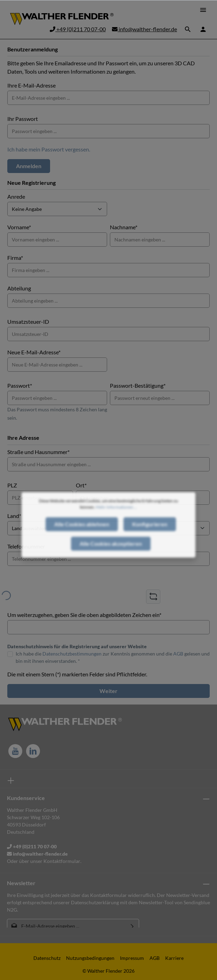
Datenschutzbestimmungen (72, 654)
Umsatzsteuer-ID (28, 322)
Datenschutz (47, 958)
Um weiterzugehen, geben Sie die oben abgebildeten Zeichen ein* (84, 615)
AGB (178, 654)
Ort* (81, 485)
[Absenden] (132, 926)
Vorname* (19, 227)
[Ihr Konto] (203, 29)
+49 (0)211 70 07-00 (78, 29)
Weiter (108, 691)
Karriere (174, 958)
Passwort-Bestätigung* (138, 385)
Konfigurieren (150, 536)
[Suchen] (188, 29)
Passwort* (20, 385)
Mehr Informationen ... (116, 518)
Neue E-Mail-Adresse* (34, 352)
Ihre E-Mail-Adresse (31, 85)
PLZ (12, 485)
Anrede (16, 196)
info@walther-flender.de (144, 29)
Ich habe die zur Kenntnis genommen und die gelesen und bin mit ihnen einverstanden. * (113, 657)
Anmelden (29, 166)
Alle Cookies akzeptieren (111, 555)
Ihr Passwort (23, 119)
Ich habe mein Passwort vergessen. (49, 149)
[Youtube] (15, 751)
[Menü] (203, 10)
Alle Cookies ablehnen (82, 536)
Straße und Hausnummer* (38, 452)
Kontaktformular (62, 861)
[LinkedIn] (33, 751)
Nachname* (124, 227)
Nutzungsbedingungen (90, 958)
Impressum (132, 958)
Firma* (15, 258)
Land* (14, 516)
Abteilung (19, 288)
